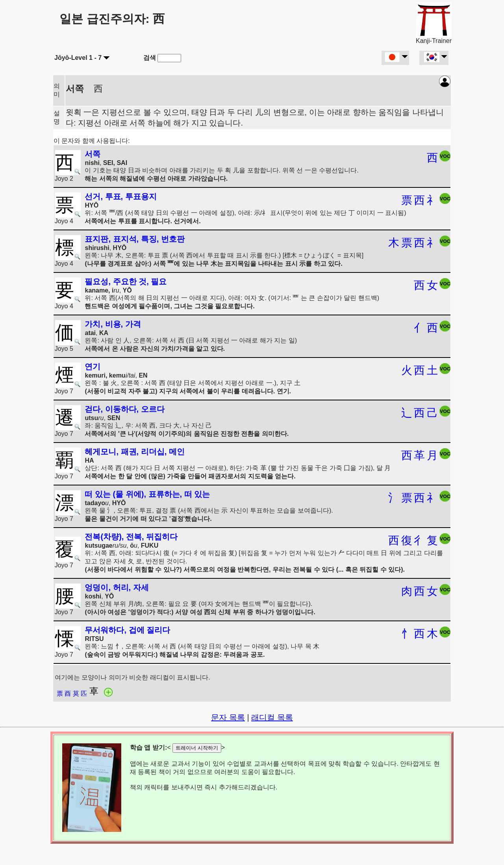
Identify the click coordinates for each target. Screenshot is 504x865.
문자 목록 (228, 717)
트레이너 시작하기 (197, 748)
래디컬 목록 (272, 717)
